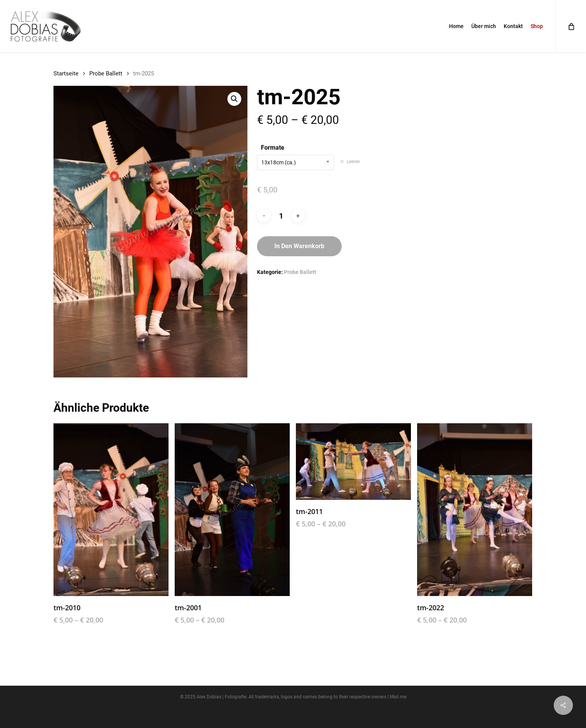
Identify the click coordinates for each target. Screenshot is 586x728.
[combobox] (296, 162)
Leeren (353, 162)
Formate (273, 148)
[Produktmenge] (281, 216)
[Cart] (571, 26)
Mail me (398, 697)
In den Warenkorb (299, 246)
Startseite (66, 73)
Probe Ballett (106, 73)
